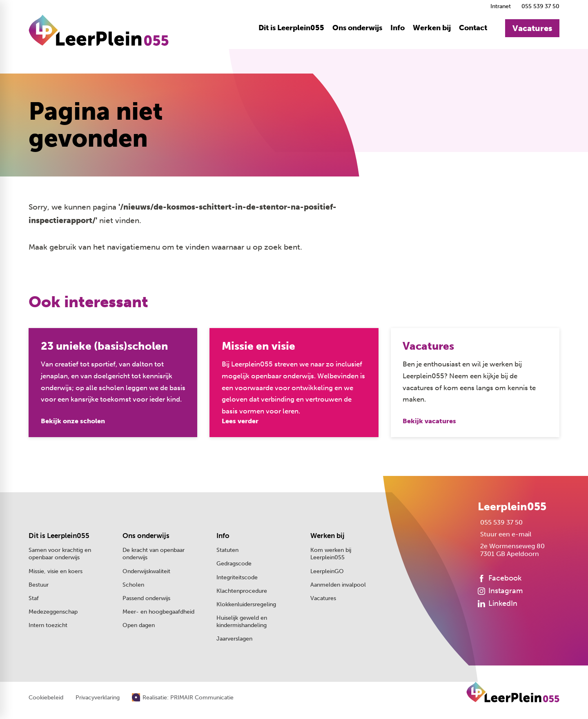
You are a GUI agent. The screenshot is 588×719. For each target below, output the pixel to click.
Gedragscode (234, 564)
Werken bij (327, 536)
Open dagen (139, 626)
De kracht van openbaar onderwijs (154, 555)
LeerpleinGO (327, 572)
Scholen (133, 585)
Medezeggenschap (53, 612)
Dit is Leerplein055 (59, 536)
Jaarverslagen (234, 640)
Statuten (227, 551)
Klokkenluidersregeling (246, 605)
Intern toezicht (48, 626)
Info (223, 536)
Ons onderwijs (146, 536)
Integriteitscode (237, 578)
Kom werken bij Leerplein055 (331, 555)
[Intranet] (499, 6)
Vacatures (323, 599)
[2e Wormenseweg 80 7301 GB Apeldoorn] (511, 551)
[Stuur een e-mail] (504, 535)
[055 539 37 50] (539, 6)
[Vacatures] (532, 29)
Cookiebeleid (46, 699)
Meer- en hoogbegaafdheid (158, 612)
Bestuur (39, 585)
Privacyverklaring (98, 699)
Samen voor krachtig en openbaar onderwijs (60, 555)
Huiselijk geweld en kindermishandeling (242, 622)
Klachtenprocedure (242, 591)
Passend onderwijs (146, 599)
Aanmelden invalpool (338, 585)
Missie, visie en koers (56, 572)
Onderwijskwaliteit (146, 572)
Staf (34, 599)
